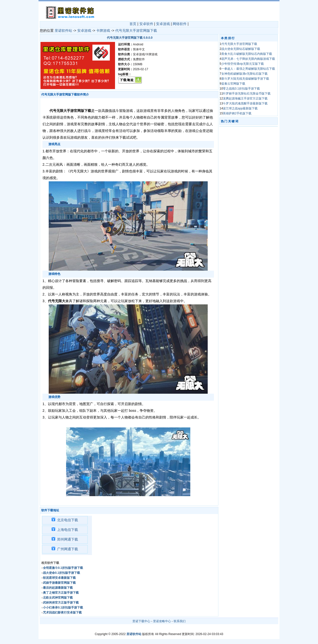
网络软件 (180, 24)
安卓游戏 (163, 24)
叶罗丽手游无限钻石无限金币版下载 (247, 94)
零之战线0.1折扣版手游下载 (241, 89)
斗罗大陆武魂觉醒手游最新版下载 (245, 103)
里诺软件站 (63, 31)
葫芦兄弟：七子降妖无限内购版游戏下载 (248, 59)
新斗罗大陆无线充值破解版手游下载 (245, 79)
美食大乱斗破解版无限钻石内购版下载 (247, 54)
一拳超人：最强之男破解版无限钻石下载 (248, 69)
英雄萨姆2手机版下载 (237, 113)
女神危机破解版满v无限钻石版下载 (244, 74)
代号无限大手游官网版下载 (136, 31)
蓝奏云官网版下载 (233, 84)
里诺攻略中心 (162, 621)
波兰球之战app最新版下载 (240, 108)
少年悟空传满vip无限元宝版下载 (243, 64)
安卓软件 (146, 24)
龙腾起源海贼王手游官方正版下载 (245, 98)
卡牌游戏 (103, 31)
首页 (133, 24)
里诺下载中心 (141, 621)
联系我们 (180, 621)
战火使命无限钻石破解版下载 (241, 49)
